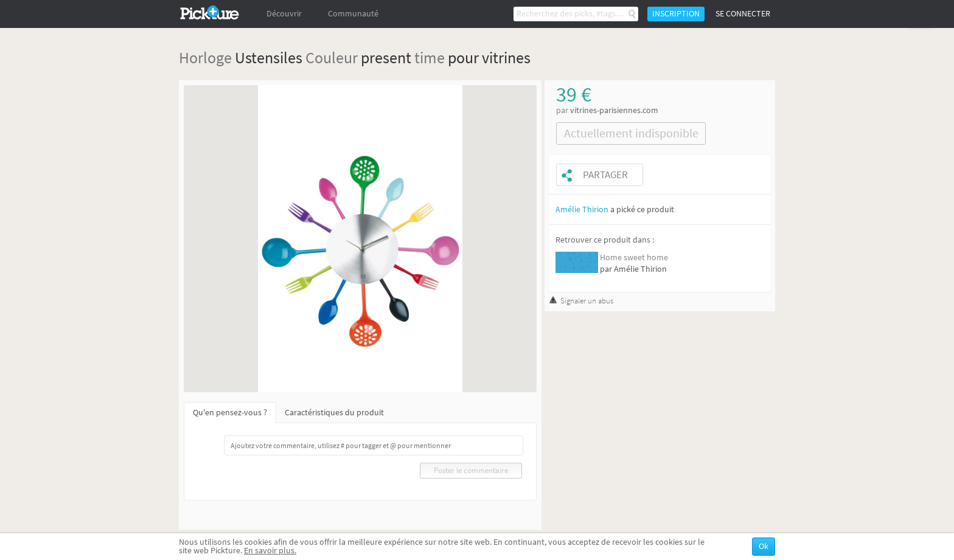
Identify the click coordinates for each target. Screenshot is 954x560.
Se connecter (743, 14)
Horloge (205, 57)
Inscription (676, 14)
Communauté (353, 14)
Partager (605, 175)
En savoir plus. (270, 551)
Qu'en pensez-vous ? (230, 413)
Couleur (332, 57)
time (430, 57)
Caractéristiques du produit (334, 413)
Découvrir (284, 14)
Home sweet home (634, 258)
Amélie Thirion (582, 209)
